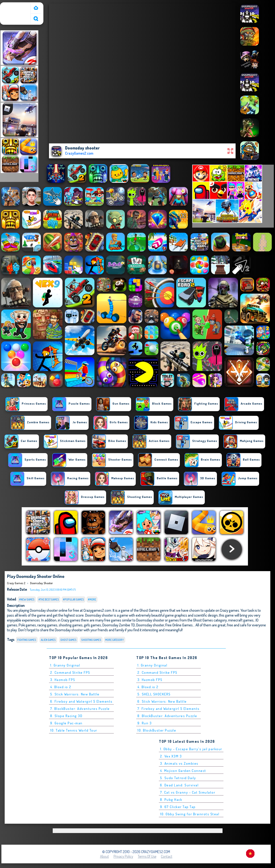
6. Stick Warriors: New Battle (162, 701)
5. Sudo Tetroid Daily (178, 778)
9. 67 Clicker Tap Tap (178, 807)
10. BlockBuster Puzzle (157, 730)
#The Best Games (49, 599)
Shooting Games (91, 640)
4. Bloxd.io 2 (61, 687)
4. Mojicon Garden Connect (183, 771)
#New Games (27, 599)
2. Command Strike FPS (70, 672)
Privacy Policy (123, 856)
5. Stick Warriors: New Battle (75, 694)
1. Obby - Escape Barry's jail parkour (191, 749)
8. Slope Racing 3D (66, 716)
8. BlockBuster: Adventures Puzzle (167, 716)
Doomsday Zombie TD (119, 625)
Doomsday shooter (42, 583)
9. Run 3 (144, 723)
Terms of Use (147, 856)
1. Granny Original (65, 665)
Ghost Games (68, 640)
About (104, 856)
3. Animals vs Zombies (179, 763)
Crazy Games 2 (13, 5)
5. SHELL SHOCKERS (154, 694)
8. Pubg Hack (171, 800)
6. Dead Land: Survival (179, 785)
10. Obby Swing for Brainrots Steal (190, 814)
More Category (115, 640)
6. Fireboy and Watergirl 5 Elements (81, 701)
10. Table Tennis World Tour (74, 730)
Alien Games (48, 640)
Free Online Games (179, 625)
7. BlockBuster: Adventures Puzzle (80, 709)
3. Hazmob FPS (63, 680)
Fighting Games (27, 640)
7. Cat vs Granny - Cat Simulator (188, 792)
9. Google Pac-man (66, 723)
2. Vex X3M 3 (171, 756)
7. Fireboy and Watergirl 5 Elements (169, 709)
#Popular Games (73, 599)
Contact (167, 856)
